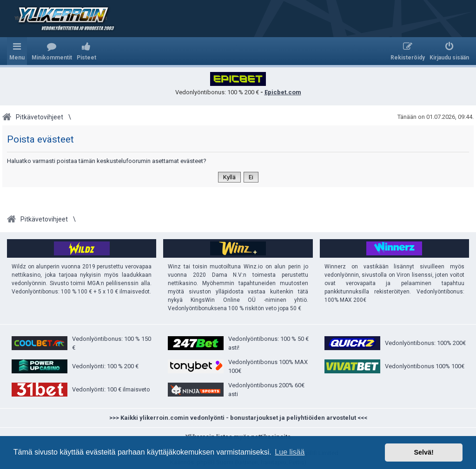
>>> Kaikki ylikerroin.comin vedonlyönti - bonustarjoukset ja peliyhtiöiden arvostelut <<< (238, 418)
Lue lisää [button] (290, 452)
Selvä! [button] (423, 452)
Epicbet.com (283, 92)
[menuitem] (52, 51)
